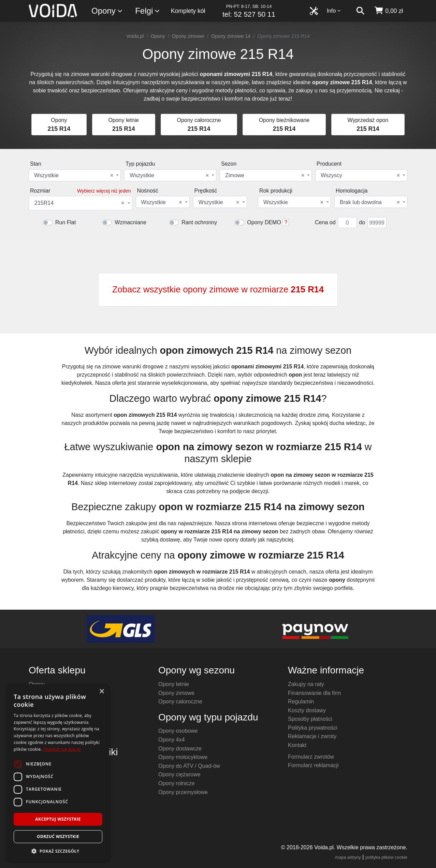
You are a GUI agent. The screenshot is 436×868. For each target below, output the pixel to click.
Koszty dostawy (307, 710)
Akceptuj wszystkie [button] (58, 819)
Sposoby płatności (310, 719)
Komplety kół (188, 11)
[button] (58, 851)
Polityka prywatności (313, 728)
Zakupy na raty (306, 684)
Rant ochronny (199, 222)
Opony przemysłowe (183, 792)
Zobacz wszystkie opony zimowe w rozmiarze (218, 289)
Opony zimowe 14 (231, 36)
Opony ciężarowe (179, 774)
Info (334, 11)
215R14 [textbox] (79, 203)
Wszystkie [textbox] (74, 176)
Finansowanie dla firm (315, 693)
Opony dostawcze (180, 749)
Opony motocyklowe (183, 757)
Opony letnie (174, 684)
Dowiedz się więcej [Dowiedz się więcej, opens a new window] (62, 749)
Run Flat (66, 222)
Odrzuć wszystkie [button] (58, 836)
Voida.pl (135, 36)
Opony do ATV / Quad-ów (189, 766)
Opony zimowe (188, 36)
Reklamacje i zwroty (312, 736)
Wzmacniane (130, 222)
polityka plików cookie (386, 857)
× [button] (101, 692)
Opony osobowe (178, 731)
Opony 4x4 (171, 740)
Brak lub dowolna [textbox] (370, 202)
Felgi (148, 11)
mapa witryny (348, 857)
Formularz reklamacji (313, 765)
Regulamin (301, 702)
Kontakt (297, 745)
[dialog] (58, 773)
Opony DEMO (264, 222)
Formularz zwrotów (311, 757)
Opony (107, 11)
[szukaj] (360, 11)
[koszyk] (388, 11)
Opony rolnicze (177, 783)
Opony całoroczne (180, 702)
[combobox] (75, 175)
